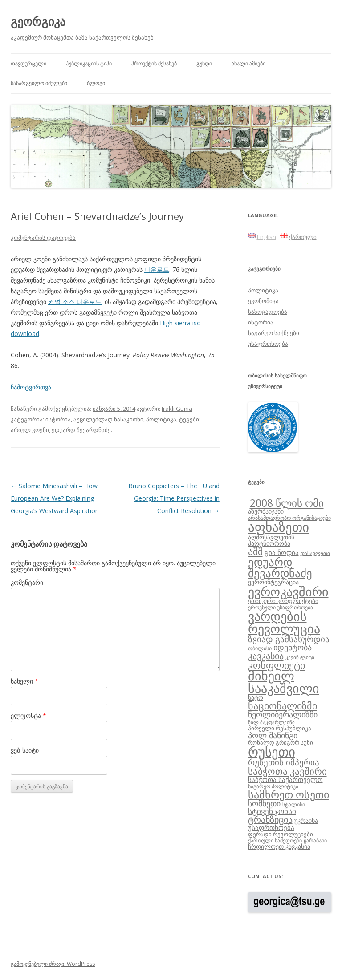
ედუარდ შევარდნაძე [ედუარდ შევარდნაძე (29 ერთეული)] (280, 567)
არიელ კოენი (30, 430)
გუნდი (204, 63)
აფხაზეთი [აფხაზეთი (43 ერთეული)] (279, 527)
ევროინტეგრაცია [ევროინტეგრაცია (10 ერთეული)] (273, 582)
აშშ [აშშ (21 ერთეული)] (255, 551)
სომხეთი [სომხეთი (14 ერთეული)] (264, 803)
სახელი (24, 681)
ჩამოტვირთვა (31, 387)
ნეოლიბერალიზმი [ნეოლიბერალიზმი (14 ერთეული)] (283, 714)
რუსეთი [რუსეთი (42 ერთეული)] (272, 752)
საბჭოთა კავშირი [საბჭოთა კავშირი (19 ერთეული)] (287, 771)
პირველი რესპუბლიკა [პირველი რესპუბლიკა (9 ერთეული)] (280, 728)
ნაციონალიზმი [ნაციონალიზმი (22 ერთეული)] (283, 706)
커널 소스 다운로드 (75, 302)
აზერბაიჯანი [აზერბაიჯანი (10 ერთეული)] (266, 511)
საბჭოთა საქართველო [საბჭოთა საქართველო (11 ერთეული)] (285, 779)
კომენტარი (27, 582)
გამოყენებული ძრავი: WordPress (53, 964)
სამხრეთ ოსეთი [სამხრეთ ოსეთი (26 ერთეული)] (289, 794)
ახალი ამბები (248, 63)
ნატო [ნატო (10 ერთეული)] (256, 697)
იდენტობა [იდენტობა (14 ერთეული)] (293, 647)
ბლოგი (96, 83)
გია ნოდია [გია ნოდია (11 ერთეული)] (282, 552)
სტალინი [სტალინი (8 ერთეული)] (294, 804)
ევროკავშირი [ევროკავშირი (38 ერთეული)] (288, 591)
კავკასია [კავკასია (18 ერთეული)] (266, 656)
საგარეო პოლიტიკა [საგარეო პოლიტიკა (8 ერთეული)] (273, 786)
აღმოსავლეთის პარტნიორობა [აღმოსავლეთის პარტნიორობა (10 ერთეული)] (271, 540)
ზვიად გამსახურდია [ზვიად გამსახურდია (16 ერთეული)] (289, 639)
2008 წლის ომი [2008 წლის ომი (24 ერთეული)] (287, 503)
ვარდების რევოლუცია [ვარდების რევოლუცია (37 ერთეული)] (284, 622)
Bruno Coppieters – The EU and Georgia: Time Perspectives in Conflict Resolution (174, 498)
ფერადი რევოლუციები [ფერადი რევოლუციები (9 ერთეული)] (281, 834)
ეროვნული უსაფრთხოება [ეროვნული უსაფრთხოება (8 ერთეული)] (281, 607)
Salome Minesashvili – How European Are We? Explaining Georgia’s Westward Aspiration (55, 498)
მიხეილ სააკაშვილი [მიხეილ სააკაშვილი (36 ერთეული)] (284, 682)
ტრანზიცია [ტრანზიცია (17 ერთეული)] (270, 820)
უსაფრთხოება (268, 344)
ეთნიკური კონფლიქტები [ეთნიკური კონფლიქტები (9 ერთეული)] (283, 601)
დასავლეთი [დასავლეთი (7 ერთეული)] (315, 553)
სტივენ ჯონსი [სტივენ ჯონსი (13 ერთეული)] (272, 811)
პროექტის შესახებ (154, 63)
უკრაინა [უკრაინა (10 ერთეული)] (306, 820)
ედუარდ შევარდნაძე (81, 430)
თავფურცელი (28, 63)
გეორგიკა (38, 21)
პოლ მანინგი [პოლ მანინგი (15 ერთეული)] (273, 735)
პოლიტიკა (161, 419)
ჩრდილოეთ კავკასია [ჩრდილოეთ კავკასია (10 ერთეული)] (279, 846)
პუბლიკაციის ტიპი (89, 63)
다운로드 (157, 269)
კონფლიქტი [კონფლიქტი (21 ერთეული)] (277, 665)
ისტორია (58, 419)
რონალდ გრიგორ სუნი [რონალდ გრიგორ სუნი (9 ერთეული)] (281, 742)
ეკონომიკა (263, 301)
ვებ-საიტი (25, 750)
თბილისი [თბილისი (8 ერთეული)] (260, 648)
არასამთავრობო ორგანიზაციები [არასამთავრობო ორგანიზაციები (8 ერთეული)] (289, 518)
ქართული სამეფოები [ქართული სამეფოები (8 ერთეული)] (275, 840)
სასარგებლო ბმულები (39, 83)
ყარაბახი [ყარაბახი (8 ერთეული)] (315, 840)
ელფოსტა (28, 715)
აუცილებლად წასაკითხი (108, 419)
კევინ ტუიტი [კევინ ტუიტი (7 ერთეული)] (300, 657)
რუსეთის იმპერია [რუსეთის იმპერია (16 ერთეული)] (284, 762)
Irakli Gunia (177, 409)
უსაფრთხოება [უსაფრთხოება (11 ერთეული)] (271, 827)
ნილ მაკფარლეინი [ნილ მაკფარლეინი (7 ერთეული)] (271, 722)
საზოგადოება (268, 312)
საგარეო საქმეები (274, 333)
